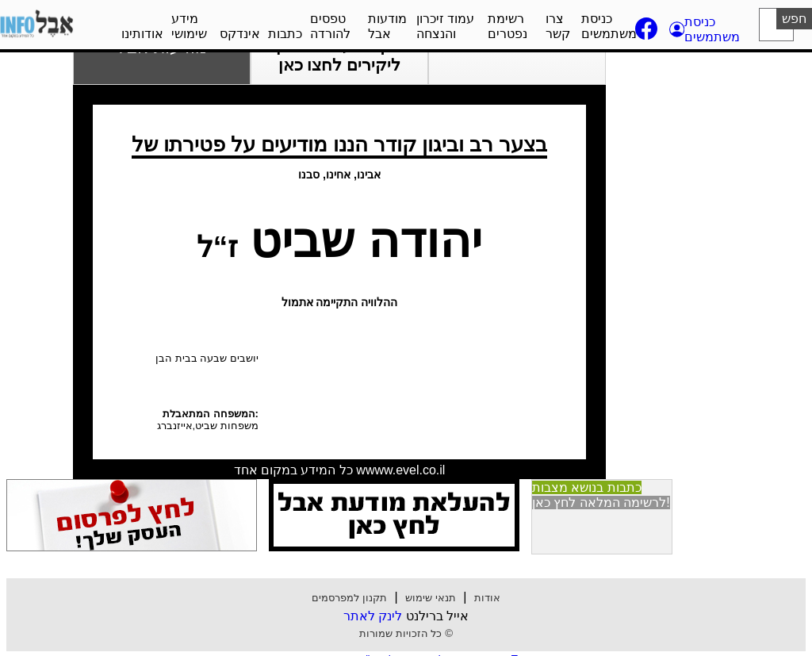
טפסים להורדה (330, 26)
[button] (706, 29)
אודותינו (142, 34)
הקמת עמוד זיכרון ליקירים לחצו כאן (339, 55)
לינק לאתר (373, 616)
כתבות (285, 34)
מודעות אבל (387, 26)
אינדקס (240, 34)
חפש (794, 19)
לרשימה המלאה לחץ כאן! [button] (601, 503)
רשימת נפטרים (507, 26)
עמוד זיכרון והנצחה (445, 26)
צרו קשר (558, 26)
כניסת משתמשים (609, 26)
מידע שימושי (189, 26)
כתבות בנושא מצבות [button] (587, 487)
